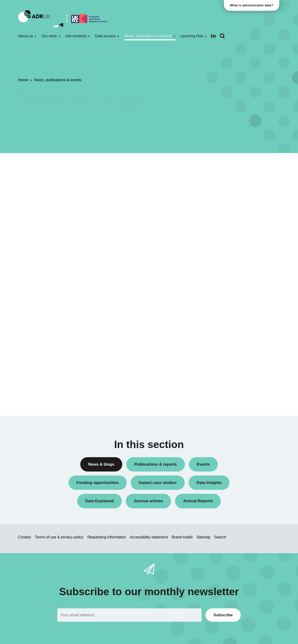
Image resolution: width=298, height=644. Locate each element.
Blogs (216, 181)
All (213, 165)
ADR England (222, 296)
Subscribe (223, 615)
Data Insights (222, 189)
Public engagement (226, 213)
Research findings (225, 229)
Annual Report (223, 173)
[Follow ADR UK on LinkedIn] (213, 36)
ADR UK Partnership (227, 312)
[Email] (129, 615)
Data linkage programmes (231, 197)
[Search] (222, 36)
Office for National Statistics (233, 320)
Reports (218, 221)
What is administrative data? (252, 5)
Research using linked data (233, 237)
